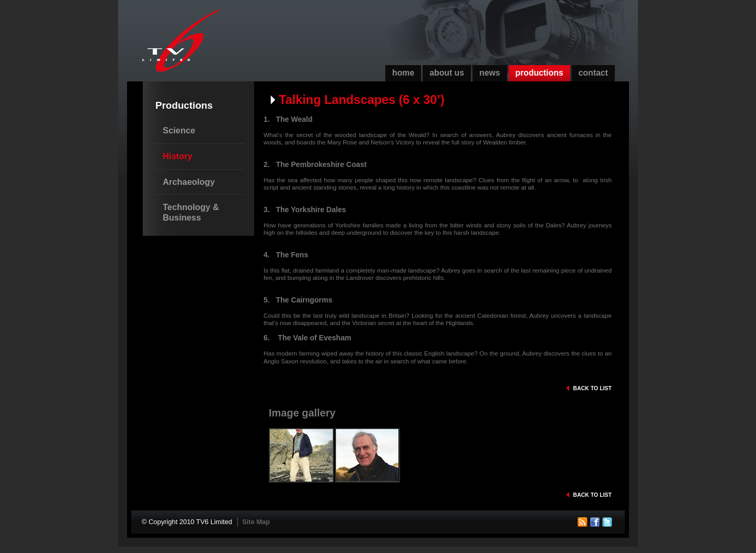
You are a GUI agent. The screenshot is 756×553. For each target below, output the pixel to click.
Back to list (592, 388)
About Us (447, 73)
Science (179, 130)
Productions (539, 73)
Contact (593, 73)
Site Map (256, 522)
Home (403, 73)
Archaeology (189, 182)
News (490, 73)
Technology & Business (191, 212)
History (177, 156)
